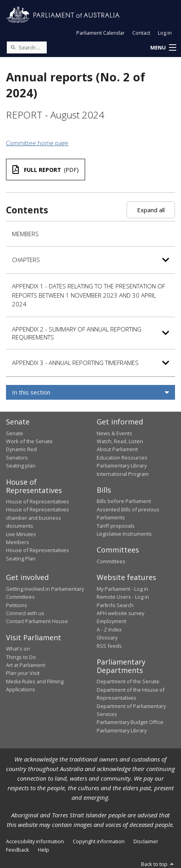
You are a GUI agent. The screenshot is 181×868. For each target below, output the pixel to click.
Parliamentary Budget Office (130, 722)
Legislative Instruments (124, 534)
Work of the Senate (29, 441)
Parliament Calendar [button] (100, 33)
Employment (111, 621)
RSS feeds (109, 646)
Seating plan (21, 466)
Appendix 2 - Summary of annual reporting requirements (77, 333)
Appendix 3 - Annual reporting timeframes (75, 363)
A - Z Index (109, 629)
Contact (141, 33)
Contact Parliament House (37, 621)
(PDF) (46, 170)
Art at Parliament (26, 665)
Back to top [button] (158, 864)
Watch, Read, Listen (120, 441)
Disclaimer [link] (146, 841)
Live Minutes (21, 534)
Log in (165, 33)
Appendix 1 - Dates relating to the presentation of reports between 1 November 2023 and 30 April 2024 (89, 295)
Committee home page (37, 143)
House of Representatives (38, 501)
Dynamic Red (21, 449)
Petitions (17, 605)
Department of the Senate (128, 681)
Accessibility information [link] (35, 841)
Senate (15, 433)
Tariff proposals (116, 526)
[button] (163, 48)
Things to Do (21, 657)
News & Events (114, 433)
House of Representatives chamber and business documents (38, 518)
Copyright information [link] (99, 841)
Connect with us (25, 613)
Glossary (107, 637)
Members (25, 234)
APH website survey (120, 613)
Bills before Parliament (124, 501)
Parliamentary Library (122, 466)
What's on (18, 649)
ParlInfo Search (115, 605)
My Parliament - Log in (122, 589)
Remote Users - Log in (123, 597)
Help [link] (44, 850)
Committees (111, 561)
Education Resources (122, 458)
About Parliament (117, 449)
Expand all (151, 210)
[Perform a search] (13, 47)
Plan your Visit (23, 673)
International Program (123, 474)
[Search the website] (27, 47)
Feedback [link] (18, 850)
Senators (17, 458)
